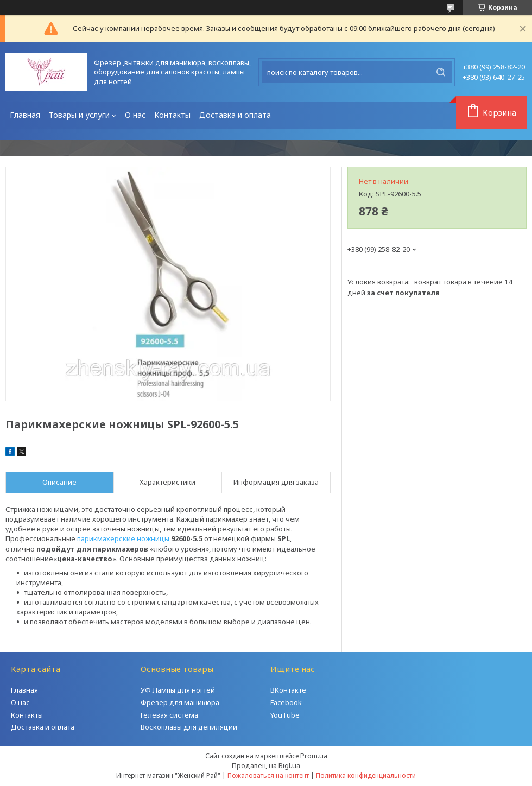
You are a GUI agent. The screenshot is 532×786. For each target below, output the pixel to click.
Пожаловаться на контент (268, 775)
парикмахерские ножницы (123, 538)
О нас (135, 115)
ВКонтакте (288, 690)
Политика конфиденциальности (366, 775)
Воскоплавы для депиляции (189, 727)
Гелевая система (169, 715)
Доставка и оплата (235, 115)
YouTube (285, 715)
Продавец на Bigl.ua (266, 765)
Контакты (172, 115)
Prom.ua (314, 756)
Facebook (286, 702)
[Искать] (441, 72)
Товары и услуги (79, 115)
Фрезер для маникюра (180, 702)
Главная (25, 115)
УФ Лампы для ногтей (178, 690)
